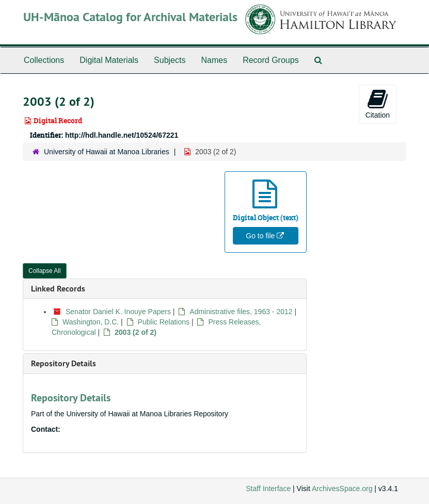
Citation (378, 104)
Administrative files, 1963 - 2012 (241, 312)
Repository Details (63, 363)
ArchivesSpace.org (342, 489)
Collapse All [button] (45, 271)
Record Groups (271, 60)
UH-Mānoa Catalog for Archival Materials (130, 17)
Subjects (170, 60)
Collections (44, 60)
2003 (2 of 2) (136, 332)
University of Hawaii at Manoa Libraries (107, 152)
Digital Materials (109, 60)
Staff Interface (268, 489)
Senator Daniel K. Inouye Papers (118, 312)
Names (214, 60)
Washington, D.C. (91, 322)
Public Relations (164, 322)
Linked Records (58, 289)
